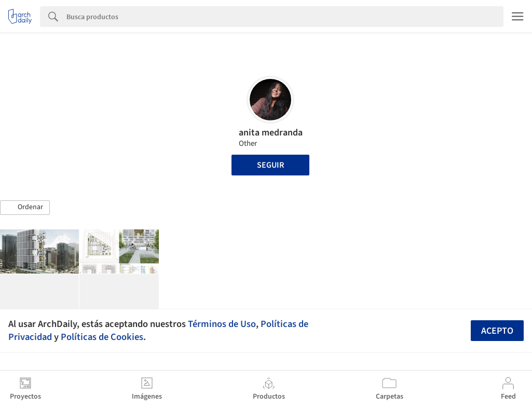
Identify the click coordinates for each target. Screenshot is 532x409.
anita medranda (271, 133)
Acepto (497, 331)
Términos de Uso (222, 324)
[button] (25, 208)
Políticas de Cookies (102, 337)
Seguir (270, 165)
